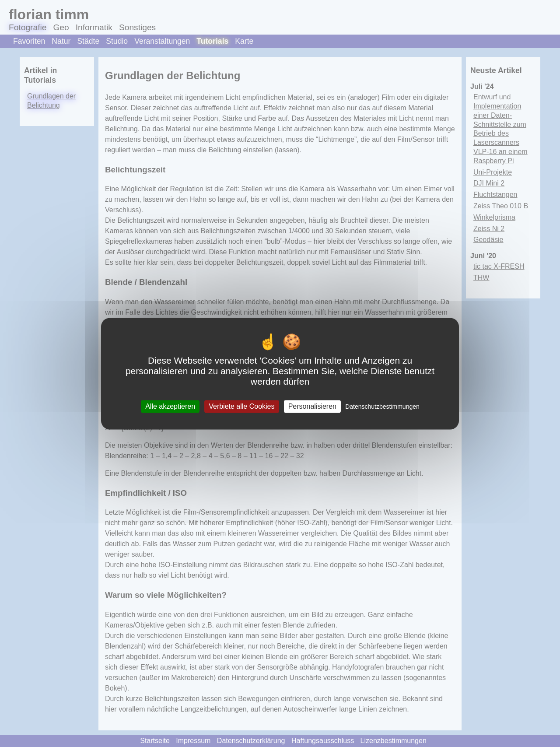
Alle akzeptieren (170, 406)
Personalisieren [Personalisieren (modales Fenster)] (312, 406)
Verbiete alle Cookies (241, 406)
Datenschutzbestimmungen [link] (382, 407)
